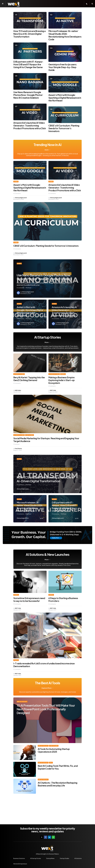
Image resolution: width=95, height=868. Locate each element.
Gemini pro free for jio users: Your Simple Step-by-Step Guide (63, 67)
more (47, 150)
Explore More (47, 688)
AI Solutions (78, 858)
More (47, 342)
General (63, 374)
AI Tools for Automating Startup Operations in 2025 (54, 750)
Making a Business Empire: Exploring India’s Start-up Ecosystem (62, 380)
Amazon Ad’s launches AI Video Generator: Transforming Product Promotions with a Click (30, 125)
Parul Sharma (18, 449)
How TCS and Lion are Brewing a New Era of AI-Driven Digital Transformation (29, 34)
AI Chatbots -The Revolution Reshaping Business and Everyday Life (58, 784)
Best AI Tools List (22, 702)
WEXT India (53, 390)
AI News (16, 182)
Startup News (30, 435)
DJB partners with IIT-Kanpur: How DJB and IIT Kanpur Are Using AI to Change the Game (28, 64)
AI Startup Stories (19, 374)
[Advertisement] (47, 809)
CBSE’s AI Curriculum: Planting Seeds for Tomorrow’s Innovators (64, 128)
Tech (51, 763)
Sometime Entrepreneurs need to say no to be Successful (29, 599)
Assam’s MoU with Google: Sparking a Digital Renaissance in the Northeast (65, 98)
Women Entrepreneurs (20, 864)
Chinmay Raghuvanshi (21, 198)
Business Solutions (19, 858)
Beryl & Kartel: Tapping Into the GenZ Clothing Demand (29, 379)
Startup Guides (54, 746)
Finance (16, 660)
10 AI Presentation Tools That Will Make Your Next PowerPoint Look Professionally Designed (46, 709)
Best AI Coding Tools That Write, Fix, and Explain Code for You (58, 767)
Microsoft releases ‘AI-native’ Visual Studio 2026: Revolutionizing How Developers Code (65, 35)
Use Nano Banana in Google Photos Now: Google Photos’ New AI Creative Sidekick (28, 95)
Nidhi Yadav (18, 390)
